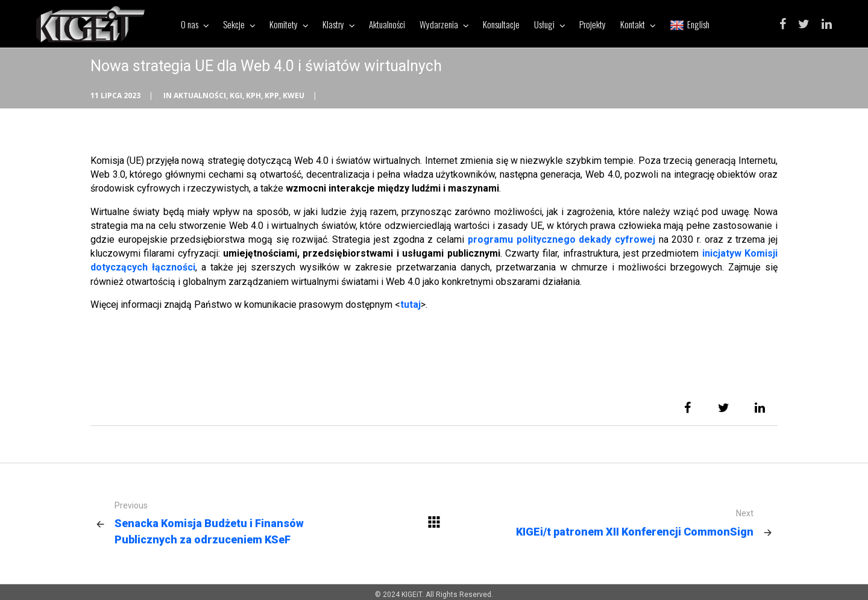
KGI (236, 95)
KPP (272, 95)
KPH (253, 95)
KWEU (294, 95)
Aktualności (200, 95)
